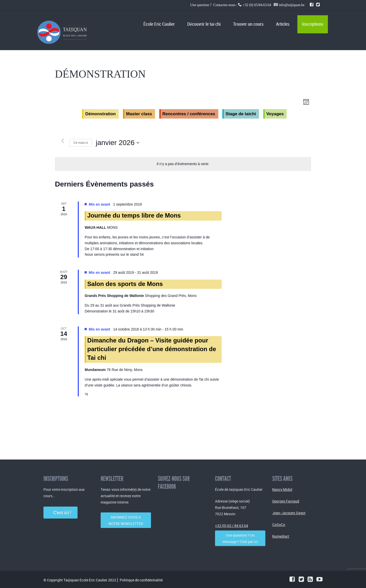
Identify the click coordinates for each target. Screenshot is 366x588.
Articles (283, 24)
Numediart (281, 536)
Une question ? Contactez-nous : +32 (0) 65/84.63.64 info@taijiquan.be (248, 5)
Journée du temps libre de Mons (134, 215)
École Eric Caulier (159, 24)
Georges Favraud (286, 501)
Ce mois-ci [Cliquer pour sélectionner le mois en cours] (81, 143)
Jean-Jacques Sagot (289, 513)
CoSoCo (279, 525)
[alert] (183, 164)
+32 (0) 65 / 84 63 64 (232, 526)
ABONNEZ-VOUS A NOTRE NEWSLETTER (126, 520)
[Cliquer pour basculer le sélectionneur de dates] (118, 143)
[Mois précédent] (63, 141)
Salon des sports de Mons (125, 284)
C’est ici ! (61, 512)
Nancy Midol (282, 489)
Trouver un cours (248, 24)
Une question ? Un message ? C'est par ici (240, 538)
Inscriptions (313, 24)
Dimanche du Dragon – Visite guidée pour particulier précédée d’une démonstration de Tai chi (152, 349)
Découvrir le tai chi (204, 24)
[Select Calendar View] (306, 102)
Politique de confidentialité (141, 580)
